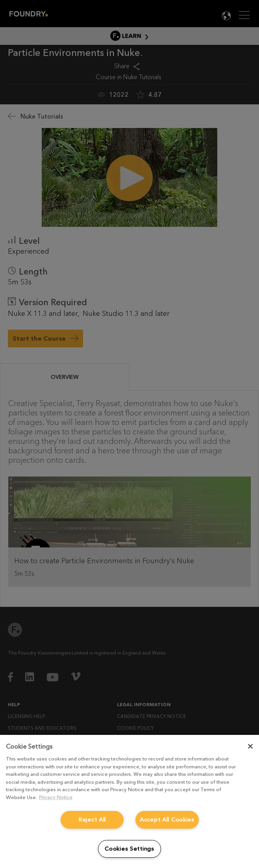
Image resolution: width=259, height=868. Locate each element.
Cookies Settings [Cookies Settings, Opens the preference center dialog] (129, 849)
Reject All (92, 820)
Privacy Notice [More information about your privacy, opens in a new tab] (56, 797)
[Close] (250, 746)
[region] (129, 801)
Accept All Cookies (167, 820)
